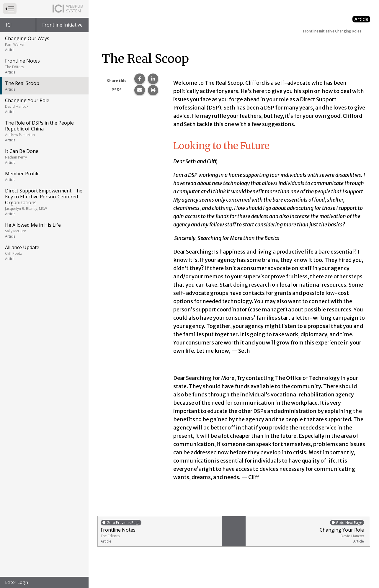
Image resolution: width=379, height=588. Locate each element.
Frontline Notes (44, 66)
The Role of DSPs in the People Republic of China (44, 131)
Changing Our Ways (44, 44)
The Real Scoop (44, 86)
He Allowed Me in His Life (44, 230)
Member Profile (44, 176)
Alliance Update (44, 253)
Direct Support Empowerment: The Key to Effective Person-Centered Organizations (44, 202)
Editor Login (17, 582)
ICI (9, 25)
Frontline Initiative (62, 25)
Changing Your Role (44, 106)
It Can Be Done (44, 156)
